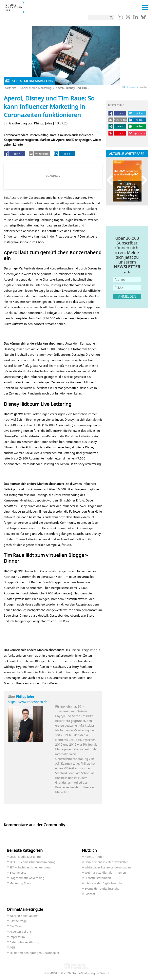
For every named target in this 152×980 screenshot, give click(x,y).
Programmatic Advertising (27, 878)
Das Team (16, 926)
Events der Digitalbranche (102, 889)
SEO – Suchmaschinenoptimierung (33, 862)
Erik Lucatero (131, 87)
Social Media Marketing (36, 88)
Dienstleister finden (98, 878)
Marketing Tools (20, 883)
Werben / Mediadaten (24, 916)
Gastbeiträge (18, 921)
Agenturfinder (94, 857)
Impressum (17, 937)
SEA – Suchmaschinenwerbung (30, 868)
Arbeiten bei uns (21, 932)
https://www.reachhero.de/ (28, 702)
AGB (12, 948)
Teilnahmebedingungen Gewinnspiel (34, 953)
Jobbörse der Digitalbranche (104, 883)
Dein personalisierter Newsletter (106, 862)
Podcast (90, 894)
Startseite (10, 88)
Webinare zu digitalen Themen (105, 873)
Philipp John (25, 697)
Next (142, 180)
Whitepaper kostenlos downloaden (108, 868)
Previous (112, 180)
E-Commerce (18, 873)
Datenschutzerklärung (24, 942)
